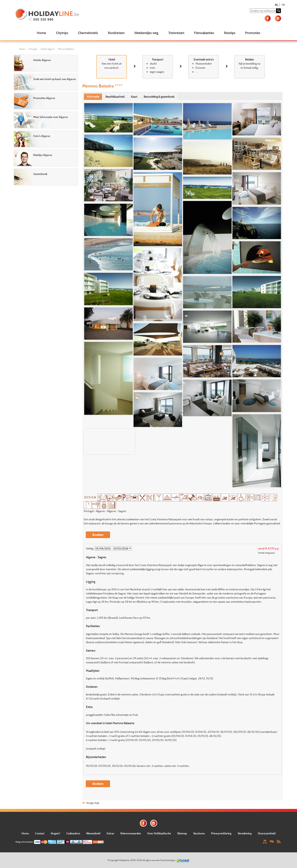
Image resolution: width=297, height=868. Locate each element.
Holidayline (124, 860)
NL (277, 5)
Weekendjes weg (146, 33)
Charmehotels (88, 33)
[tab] (93, 97)
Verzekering (245, 833)
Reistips (230, 33)
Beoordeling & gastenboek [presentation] (159, 97)
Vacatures (199, 833)
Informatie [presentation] (93, 97)
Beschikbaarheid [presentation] (115, 97)
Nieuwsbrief (93, 833)
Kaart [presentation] (134, 97)
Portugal (33, 49)
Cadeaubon (73, 833)
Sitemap (182, 833)
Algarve (100, 511)
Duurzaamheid (267, 833)
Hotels (22, 49)
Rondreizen (116, 33)
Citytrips (62, 33)
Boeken (98, 535)
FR (283, 5)
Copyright (114, 860)
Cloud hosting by (168, 860)
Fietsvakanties (204, 33)
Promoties (253, 33)
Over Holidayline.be (159, 833)
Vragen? (55, 833)
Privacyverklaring (221, 833)
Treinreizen (176, 33)
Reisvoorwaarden (131, 833)
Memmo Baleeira (66, 49)
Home (41, 33)
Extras (110, 833)
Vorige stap (93, 803)
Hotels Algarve (47, 49)
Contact (40, 833)
